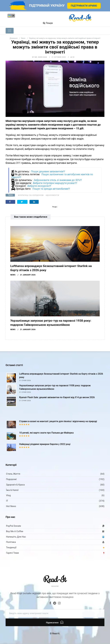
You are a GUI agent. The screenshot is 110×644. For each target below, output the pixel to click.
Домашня (14, 38)
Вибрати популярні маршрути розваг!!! (55, 183)
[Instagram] (59, 603)
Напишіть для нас (16, 537)
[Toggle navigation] (10, 31)
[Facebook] (50, 603)
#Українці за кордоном (31, 195)
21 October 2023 (59, 57)
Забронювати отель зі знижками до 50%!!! (58, 180)
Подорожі (11, 479)
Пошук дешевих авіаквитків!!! (48, 172)
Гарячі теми (12, 553)
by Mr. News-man (40, 57)
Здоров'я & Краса (15, 485)
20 (72, 57)
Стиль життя (13, 474)
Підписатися (55, 622)
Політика (11, 542)
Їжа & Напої (12, 490)
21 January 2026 (28, 275)
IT (7, 501)
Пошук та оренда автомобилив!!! (51, 189)
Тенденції (11, 547)
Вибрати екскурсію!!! (39, 186)
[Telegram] (55, 603)
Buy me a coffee (15, 531)
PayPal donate (13, 526)
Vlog (8, 495)
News (23, 38)
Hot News (11, 506)
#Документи (52, 195)
